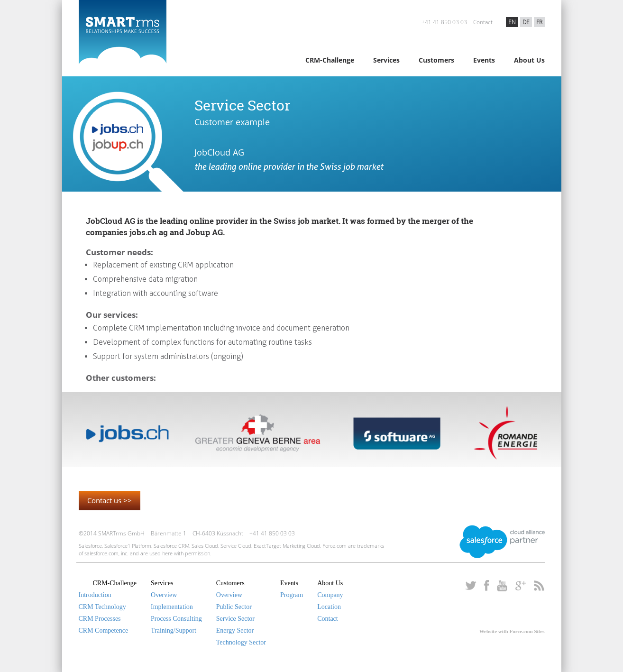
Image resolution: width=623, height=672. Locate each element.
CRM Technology (102, 607)
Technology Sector (241, 642)
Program (292, 595)
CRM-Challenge (330, 60)
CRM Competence (104, 631)
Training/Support (174, 631)
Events (484, 60)
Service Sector (235, 619)
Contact (483, 22)
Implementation (172, 607)
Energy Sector (235, 631)
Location (329, 607)
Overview (164, 595)
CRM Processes (100, 619)
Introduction (95, 595)
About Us (529, 60)
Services (386, 60)
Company (330, 595)
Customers (436, 60)
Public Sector (234, 607)
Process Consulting (176, 619)
